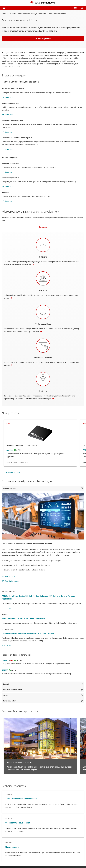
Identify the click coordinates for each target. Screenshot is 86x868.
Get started (43, 227)
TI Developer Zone (43, 324)
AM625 (5, 670)
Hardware (43, 290)
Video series (43, 802)
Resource (43, 850)
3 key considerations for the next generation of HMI (23, 618)
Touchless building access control (40, 746)
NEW (12, 661)
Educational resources (43, 358)
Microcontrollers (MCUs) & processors (32, 14)
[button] (4, 8)
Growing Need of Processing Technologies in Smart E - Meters (28, 633)
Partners (43, 391)
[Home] (43, 3)
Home (4, 14)
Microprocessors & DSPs (57, 14)
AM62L (40, 443)
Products (12, 14)
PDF (3, 608)
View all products (43, 39)
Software (43, 257)
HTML (9, 608)
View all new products (11, 472)
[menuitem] (62, 8)
